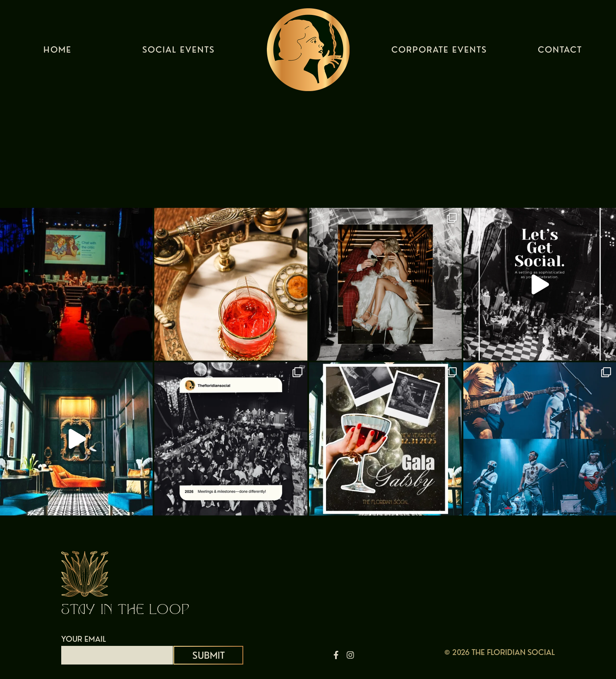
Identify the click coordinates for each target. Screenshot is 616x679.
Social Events (179, 52)
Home (58, 52)
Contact (560, 52)
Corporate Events (439, 52)
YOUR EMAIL (117, 647)
